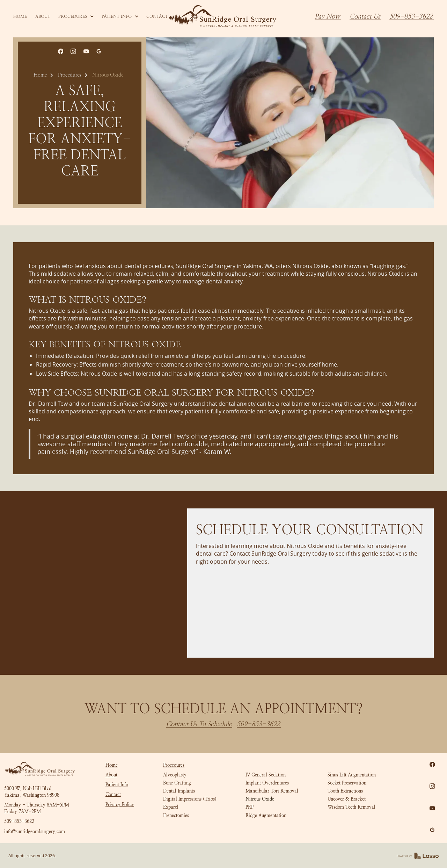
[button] (76, 16)
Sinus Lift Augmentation (352, 775)
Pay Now (327, 17)
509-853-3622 (411, 17)
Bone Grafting (177, 783)
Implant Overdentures (267, 783)
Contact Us (365, 17)
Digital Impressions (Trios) (190, 799)
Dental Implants (179, 791)
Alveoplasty (175, 775)
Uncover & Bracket (347, 799)
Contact (113, 794)
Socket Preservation (347, 783)
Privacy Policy (120, 805)
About (111, 775)
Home (40, 75)
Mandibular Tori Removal (272, 791)
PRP (250, 807)
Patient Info (117, 785)
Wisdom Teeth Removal (351, 807)
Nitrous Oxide (260, 799)
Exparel (171, 807)
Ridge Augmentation (266, 815)
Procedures (69, 75)
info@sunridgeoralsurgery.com (35, 831)
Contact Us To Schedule (199, 724)
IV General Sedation (266, 775)
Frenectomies (176, 815)
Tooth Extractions (345, 791)
